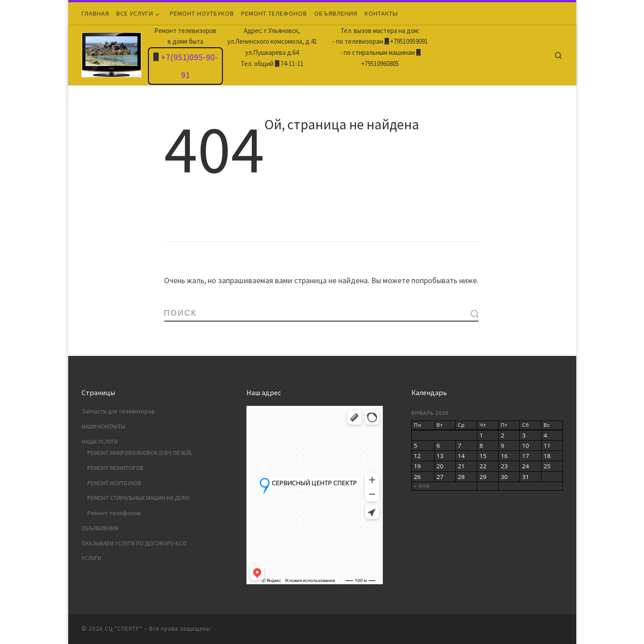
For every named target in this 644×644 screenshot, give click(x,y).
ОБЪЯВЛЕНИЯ (100, 528)
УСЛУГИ (91, 558)
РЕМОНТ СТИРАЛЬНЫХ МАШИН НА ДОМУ (139, 498)
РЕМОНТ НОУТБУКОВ (114, 483)
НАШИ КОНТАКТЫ (103, 427)
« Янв (422, 486)
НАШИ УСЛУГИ (100, 442)
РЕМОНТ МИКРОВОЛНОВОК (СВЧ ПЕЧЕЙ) (139, 453)
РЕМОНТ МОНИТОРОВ (115, 468)
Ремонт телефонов (114, 513)
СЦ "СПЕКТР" (124, 629)
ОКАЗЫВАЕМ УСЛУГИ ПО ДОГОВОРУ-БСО (134, 543)
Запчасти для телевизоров (118, 411)
